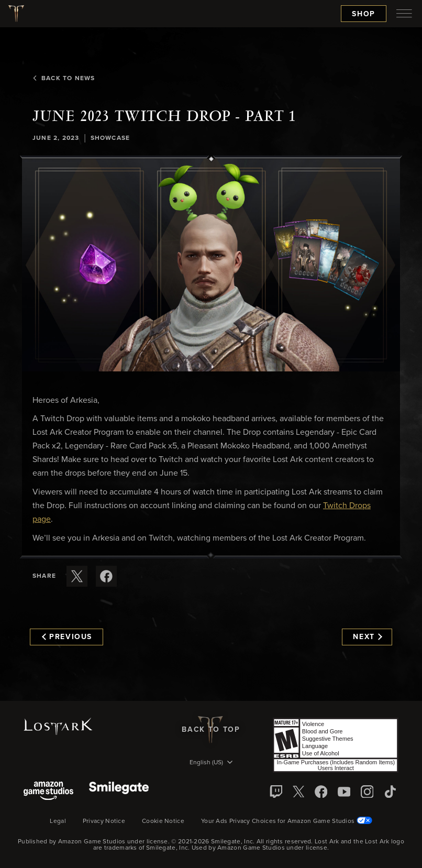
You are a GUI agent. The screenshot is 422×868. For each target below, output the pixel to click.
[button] (211, 265)
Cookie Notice (163, 821)
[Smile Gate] (119, 792)
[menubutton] (404, 14)
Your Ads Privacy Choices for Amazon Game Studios (287, 821)
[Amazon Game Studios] (48, 792)
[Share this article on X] (77, 576)
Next (367, 637)
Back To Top (211, 730)
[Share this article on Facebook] (106, 576)
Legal (58, 821)
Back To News (64, 79)
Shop (364, 14)
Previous (67, 637)
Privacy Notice (104, 821)
